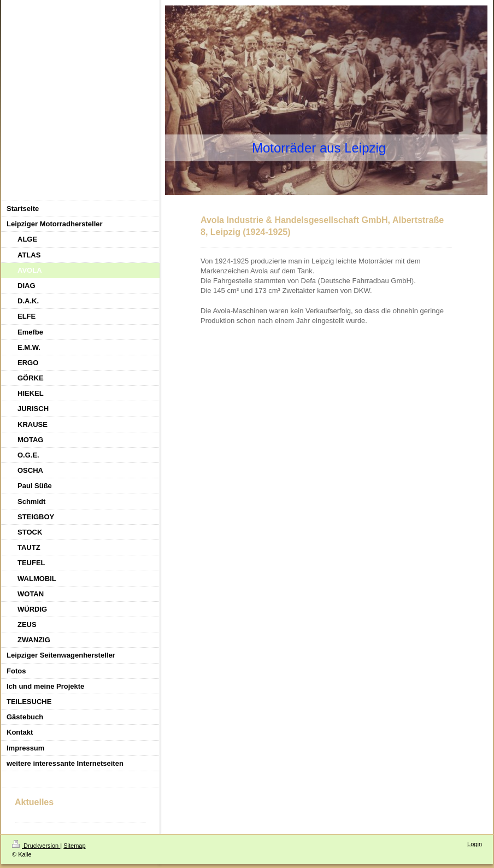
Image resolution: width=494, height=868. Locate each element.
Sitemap (74, 846)
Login (475, 844)
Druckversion (36, 846)
